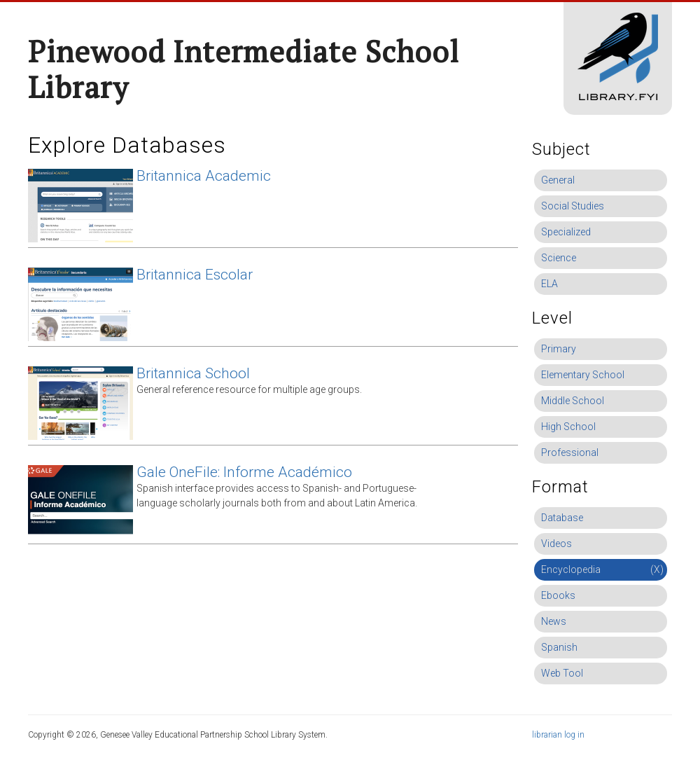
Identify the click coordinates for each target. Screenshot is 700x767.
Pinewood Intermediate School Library (244, 69)
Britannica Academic (204, 176)
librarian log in (558, 735)
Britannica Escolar (195, 275)
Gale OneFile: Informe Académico (244, 472)
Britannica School (193, 373)
